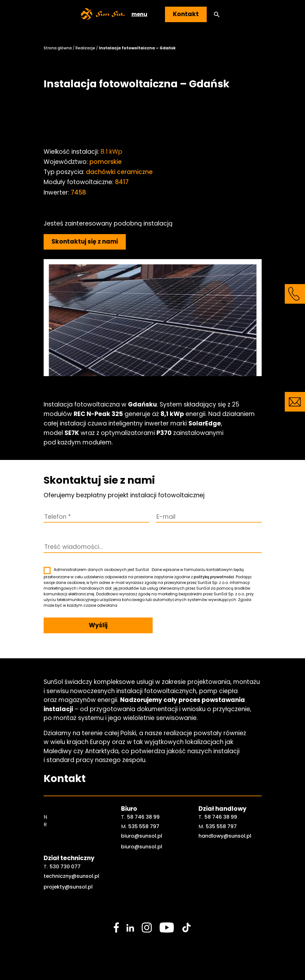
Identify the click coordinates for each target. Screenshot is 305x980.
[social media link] (116, 927)
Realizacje (85, 48)
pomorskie (106, 162)
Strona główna (58, 48)
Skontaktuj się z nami (85, 242)
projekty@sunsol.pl (68, 887)
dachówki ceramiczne (119, 172)
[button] (217, 14)
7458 (78, 192)
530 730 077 (65, 867)
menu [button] (139, 14)
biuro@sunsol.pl (142, 836)
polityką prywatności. (214, 577)
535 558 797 (144, 826)
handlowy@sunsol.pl (225, 836)
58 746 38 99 (143, 817)
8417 (122, 182)
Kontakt (186, 14)
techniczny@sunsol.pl (71, 876)
